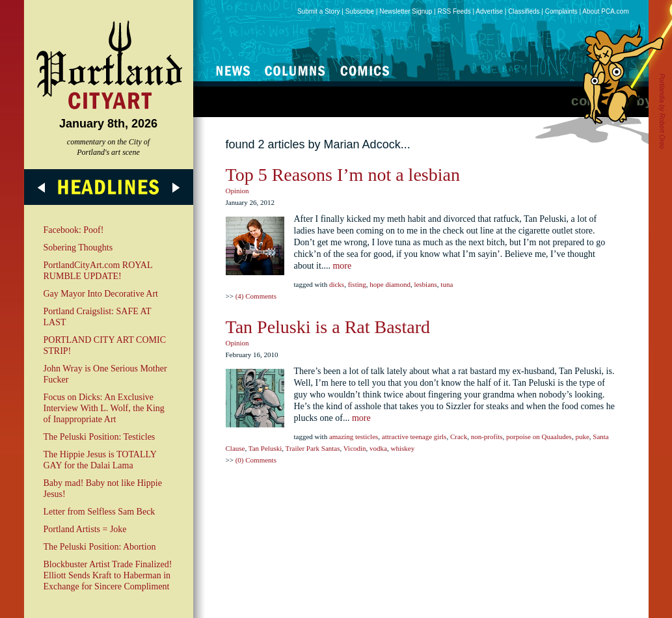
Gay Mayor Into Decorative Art (101, 294)
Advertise (489, 11)
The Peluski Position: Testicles (100, 437)
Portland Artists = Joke (85, 529)
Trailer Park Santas (313, 448)
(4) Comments (256, 296)
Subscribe (360, 11)
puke (582, 437)
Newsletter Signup (406, 11)
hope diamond (390, 284)
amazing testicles (354, 437)
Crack (459, 437)
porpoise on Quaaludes (539, 437)
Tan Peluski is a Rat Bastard (328, 327)
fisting (357, 284)
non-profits (487, 437)
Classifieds (524, 11)
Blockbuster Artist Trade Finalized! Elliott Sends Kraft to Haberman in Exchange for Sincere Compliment (108, 575)
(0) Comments (256, 460)
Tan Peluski (265, 448)
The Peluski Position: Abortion (100, 547)
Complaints (561, 11)
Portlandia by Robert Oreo (662, 111)
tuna (447, 284)
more (342, 266)
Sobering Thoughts (78, 248)
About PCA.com (605, 11)
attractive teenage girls (414, 437)
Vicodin (355, 448)
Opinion (237, 191)
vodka (378, 448)
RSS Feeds (454, 11)
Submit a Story (319, 11)
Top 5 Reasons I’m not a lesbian (343, 175)
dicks (337, 284)
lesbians (425, 284)
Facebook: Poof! (74, 230)
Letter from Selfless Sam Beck (100, 512)
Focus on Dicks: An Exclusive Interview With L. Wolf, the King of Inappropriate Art (104, 408)
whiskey (402, 448)
